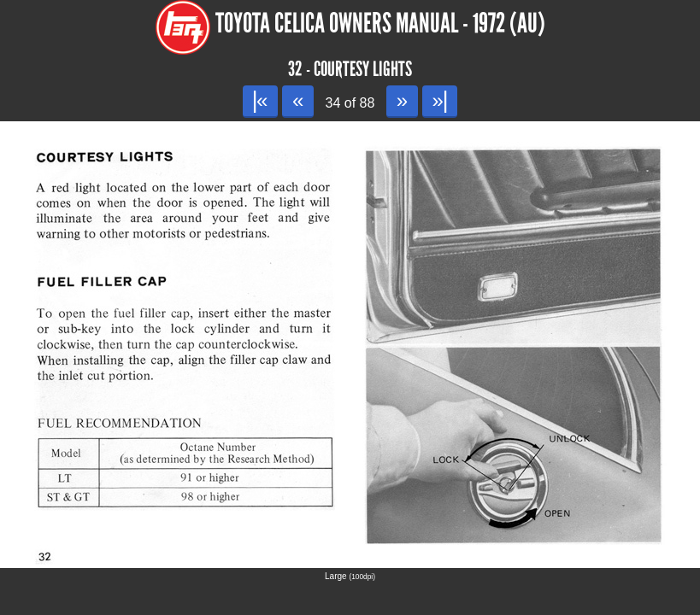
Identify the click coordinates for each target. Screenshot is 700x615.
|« (260, 100)
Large (350, 576)
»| (440, 100)
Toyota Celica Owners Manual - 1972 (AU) (380, 23)
